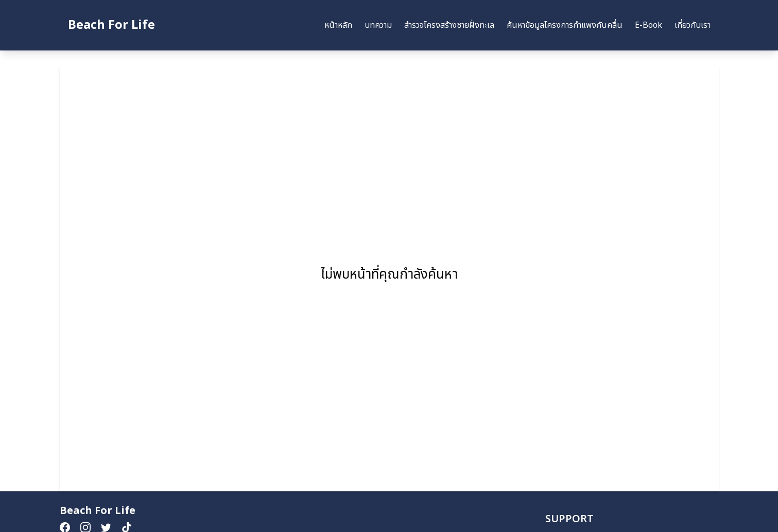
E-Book (649, 25)
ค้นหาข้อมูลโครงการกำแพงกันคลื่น (565, 25)
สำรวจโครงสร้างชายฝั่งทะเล (449, 25)
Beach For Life (111, 25)
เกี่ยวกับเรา (693, 25)
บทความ (378, 25)
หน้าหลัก (338, 25)
